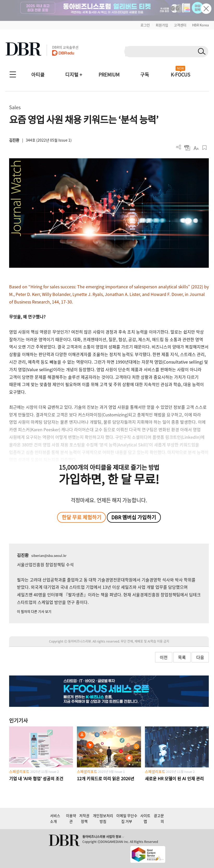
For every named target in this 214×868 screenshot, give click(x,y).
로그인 (145, 25)
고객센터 (180, 25)
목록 (182, 657)
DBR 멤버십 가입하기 (134, 517)
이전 (164, 657)
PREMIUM (109, 75)
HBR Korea (200, 25)
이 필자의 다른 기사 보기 (34, 611)
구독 (145, 75)
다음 (200, 657)
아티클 (38, 75)
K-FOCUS (181, 75)
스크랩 (204, 148)
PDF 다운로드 (187, 148)
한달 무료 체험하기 (82, 517)
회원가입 (162, 25)
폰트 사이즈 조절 (196, 148)
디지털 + (74, 75)
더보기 (179, 147)
